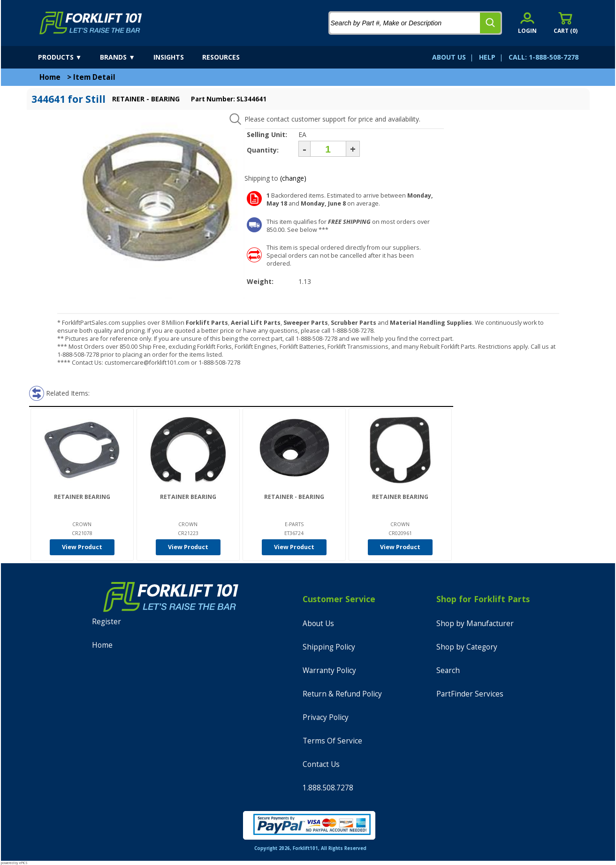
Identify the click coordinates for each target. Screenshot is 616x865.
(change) (293, 178)
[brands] (126, 57)
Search (448, 670)
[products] (68, 57)
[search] (490, 23)
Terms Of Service (332, 741)
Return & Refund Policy (342, 694)
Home (50, 77)
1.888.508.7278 (328, 788)
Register (106, 622)
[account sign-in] (527, 23)
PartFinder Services (470, 694)
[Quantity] (328, 149)
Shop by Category (467, 647)
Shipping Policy (329, 647)
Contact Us (321, 764)
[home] (91, 23)
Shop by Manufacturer (475, 624)
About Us (318, 624)
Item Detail (94, 77)
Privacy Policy (326, 717)
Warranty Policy (329, 670)
